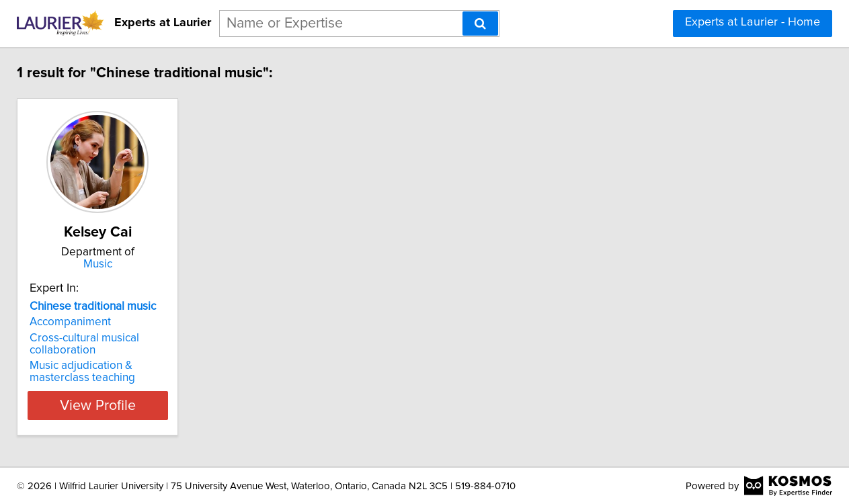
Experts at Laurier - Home (753, 22)
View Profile (119, 405)
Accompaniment (75, 322)
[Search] (480, 24)
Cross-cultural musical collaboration (89, 344)
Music (119, 264)
